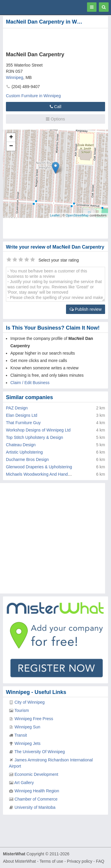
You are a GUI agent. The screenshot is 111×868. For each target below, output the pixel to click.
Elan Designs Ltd (22, 415)
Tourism (22, 710)
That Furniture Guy (23, 423)
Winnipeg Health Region (37, 791)
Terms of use (51, 861)
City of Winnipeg (30, 702)
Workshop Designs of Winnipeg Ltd (38, 430)
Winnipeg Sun (27, 727)
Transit (21, 735)
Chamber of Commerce (36, 799)
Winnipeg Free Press (34, 719)
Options (55, 119)
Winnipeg (15, 77)
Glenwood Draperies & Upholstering (39, 467)
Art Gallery (24, 783)
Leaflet (55, 215)
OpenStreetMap (77, 215)
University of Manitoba (35, 807)
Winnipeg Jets (28, 743)
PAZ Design (17, 408)
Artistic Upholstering (24, 452)
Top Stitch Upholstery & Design (34, 437)
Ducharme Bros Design (27, 459)
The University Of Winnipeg (40, 752)
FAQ (100, 861)
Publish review (86, 309)
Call (55, 107)
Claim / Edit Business (30, 383)
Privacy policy (80, 861)
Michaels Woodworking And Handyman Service (49, 474)
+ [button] (11, 138)
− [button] (11, 146)
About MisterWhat (19, 861)
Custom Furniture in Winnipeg (33, 96)
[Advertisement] (47, 39)
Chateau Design (21, 445)
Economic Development (36, 774)
